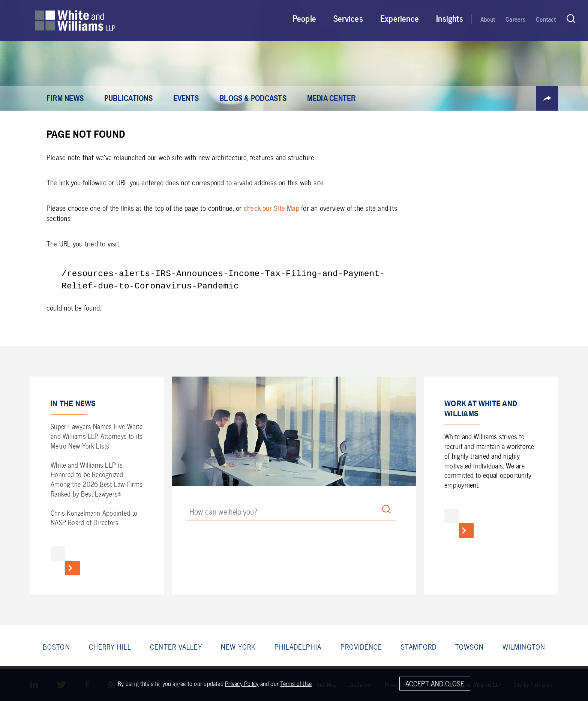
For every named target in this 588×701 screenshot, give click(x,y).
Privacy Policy (242, 684)
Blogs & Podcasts (253, 98)
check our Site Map (271, 208)
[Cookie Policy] (294, 684)
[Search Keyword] (291, 513)
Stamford (419, 647)
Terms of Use (296, 684)
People (304, 18)
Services (348, 18)
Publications (128, 98)
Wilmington (524, 647)
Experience (400, 18)
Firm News (65, 98)
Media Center (331, 98)
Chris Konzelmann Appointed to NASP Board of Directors (94, 518)
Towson (469, 647)
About (488, 19)
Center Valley (176, 647)
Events (186, 98)
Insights (450, 18)
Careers (515, 19)
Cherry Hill (110, 647)
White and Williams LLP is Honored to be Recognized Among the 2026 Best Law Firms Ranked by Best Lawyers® (97, 479)
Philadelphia (298, 647)
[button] (547, 98)
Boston (56, 647)
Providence (361, 647)
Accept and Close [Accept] (435, 684)
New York (238, 647)
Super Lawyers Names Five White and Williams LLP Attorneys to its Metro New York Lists (97, 436)
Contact (546, 19)
